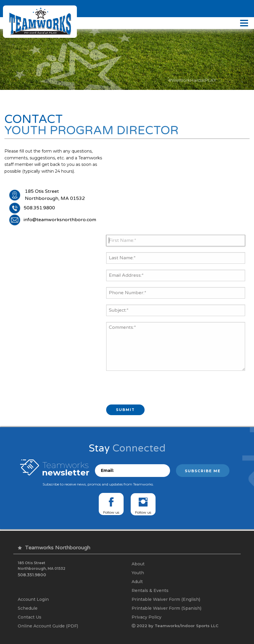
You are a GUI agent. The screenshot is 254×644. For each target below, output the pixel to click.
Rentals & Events (150, 590)
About (138, 564)
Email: (107, 470)
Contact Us (30, 617)
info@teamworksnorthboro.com (60, 220)
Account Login (33, 599)
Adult (137, 581)
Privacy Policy (147, 617)
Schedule (28, 608)
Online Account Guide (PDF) (48, 626)
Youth (138, 572)
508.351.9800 (39, 208)
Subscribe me (203, 471)
